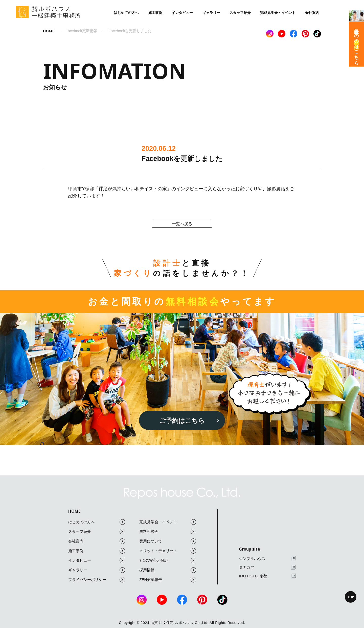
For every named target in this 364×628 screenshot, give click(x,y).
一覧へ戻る (182, 224)
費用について (168, 541)
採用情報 (168, 570)
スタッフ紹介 (240, 13)
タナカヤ (267, 567)
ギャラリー (211, 13)
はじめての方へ (126, 13)
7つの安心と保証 (168, 560)
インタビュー (182, 13)
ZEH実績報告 (168, 580)
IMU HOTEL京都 (267, 576)
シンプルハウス (267, 559)
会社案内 (312, 13)
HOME (74, 511)
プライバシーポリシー (97, 580)
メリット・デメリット (168, 551)
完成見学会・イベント (278, 13)
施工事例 (155, 13)
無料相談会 (168, 532)
